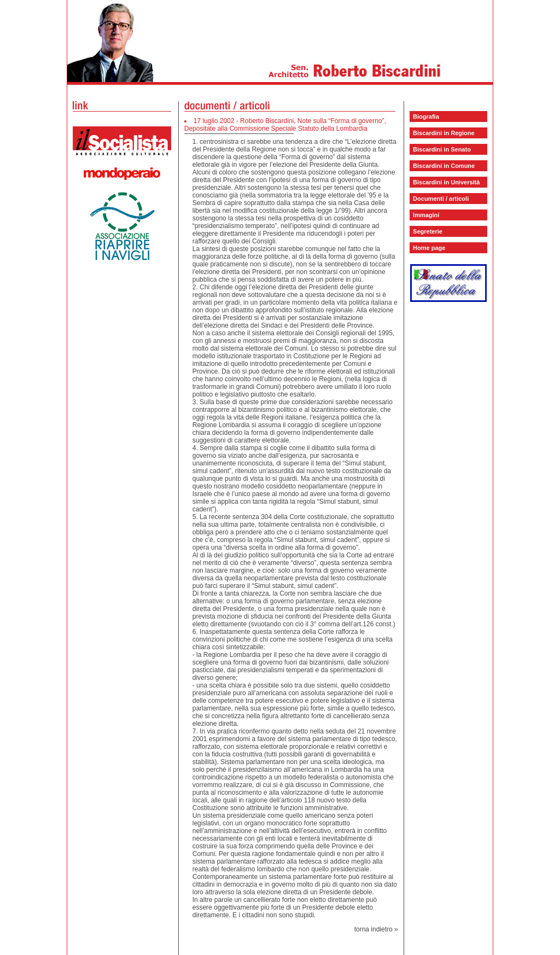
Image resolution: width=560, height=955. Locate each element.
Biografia (426, 117)
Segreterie (428, 231)
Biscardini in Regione (444, 133)
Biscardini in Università (446, 182)
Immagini (426, 215)
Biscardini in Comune (444, 166)
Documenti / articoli (441, 199)
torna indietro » (376, 929)
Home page (429, 248)
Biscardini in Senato (442, 149)
